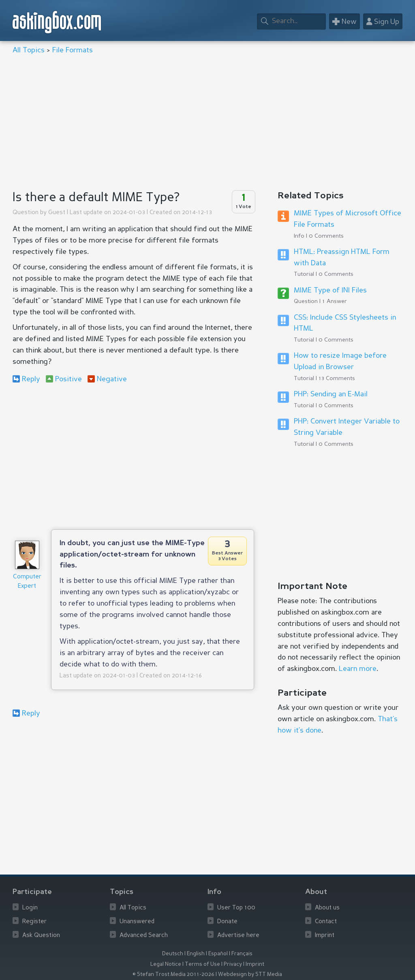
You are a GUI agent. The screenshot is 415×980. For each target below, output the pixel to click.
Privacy (233, 964)
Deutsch (173, 954)
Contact (326, 922)
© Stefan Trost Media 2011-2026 (173, 975)
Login (30, 908)
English (196, 954)
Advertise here (238, 936)
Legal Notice (166, 964)
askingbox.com (57, 22)
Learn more (358, 669)
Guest (57, 213)
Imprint (325, 936)
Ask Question (41, 936)
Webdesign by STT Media (250, 975)
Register (34, 922)
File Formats (73, 50)
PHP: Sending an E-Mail (331, 394)
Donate (227, 922)
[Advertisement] (208, 123)
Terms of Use (202, 964)
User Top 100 (236, 908)
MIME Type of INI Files (330, 290)
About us (327, 908)
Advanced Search (144, 936)
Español (218, 954)
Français (242, 954)
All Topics (29, 50)
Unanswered (137, 922)
